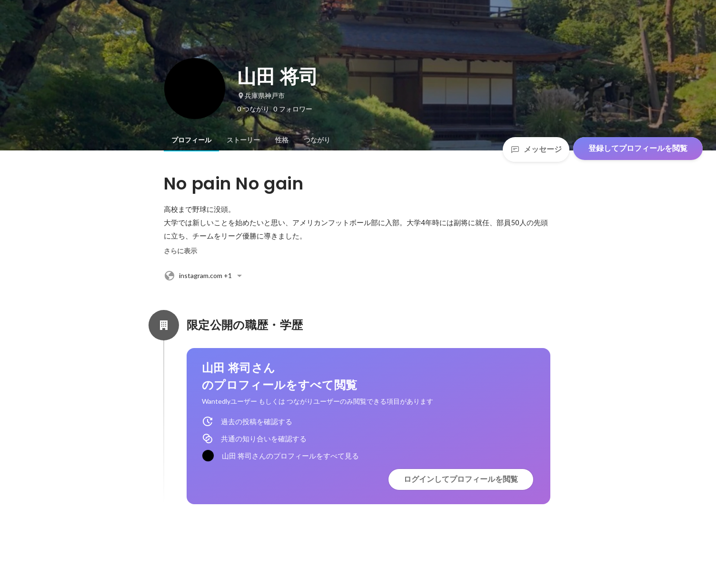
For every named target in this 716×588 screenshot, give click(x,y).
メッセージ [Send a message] (536, 149)
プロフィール (191, 140)
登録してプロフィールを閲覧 (638, 148)
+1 (204, 276)
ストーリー (243, 140)
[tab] (191, 140)
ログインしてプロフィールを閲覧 (461, 479)
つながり (317, 140)
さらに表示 (180, 251)
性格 (282, 140)
